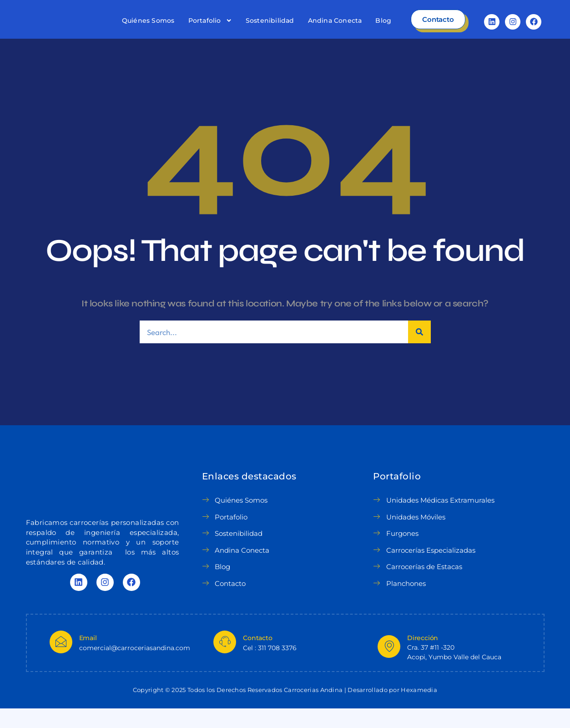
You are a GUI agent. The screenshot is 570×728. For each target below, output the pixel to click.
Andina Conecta (335, 30)
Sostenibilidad (270, 30)
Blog (383, 30)
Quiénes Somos (148, 30)
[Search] (419, 351)
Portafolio (210, 30)
